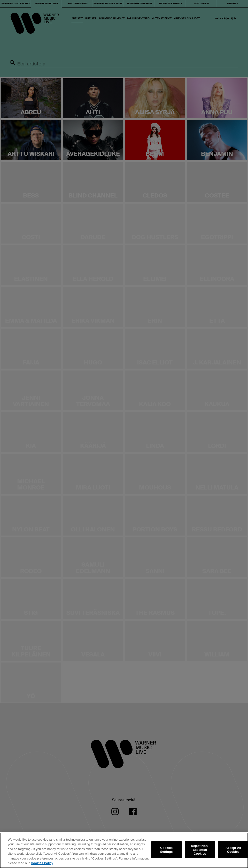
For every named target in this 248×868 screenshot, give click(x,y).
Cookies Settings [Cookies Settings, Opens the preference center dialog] (166, 850)
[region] (124, 850)
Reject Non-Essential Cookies (200, 850)
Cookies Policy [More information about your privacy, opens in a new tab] (42, 863)
